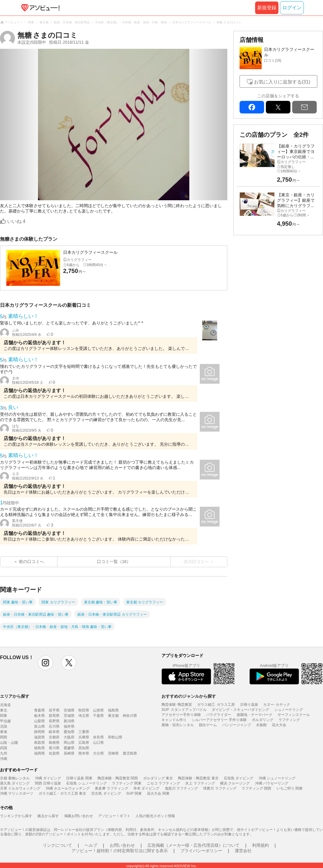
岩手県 (54, 710)
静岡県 (39, 732)
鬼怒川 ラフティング (181, 788)
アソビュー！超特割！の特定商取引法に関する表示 (120, 851)
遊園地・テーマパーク (255, 715)
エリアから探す (15, 696)
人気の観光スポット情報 (155, 816)
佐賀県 (54, 753)
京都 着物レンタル (15, 778)
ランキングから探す (16, 816)
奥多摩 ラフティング (111, 788)
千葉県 (98, 716)
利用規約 (260, 845)
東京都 (113, 716)
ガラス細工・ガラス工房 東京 (62, 793)
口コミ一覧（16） (114, 562)
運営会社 (243, 851)
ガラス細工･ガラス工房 (216, 705)
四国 (4, 748)
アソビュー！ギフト (114, 816)
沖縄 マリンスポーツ (17, 793)
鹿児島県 (130, 753)
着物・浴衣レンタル (178, 725)
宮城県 (69, 710)
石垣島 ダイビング (239, 778)
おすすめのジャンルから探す (189, 696)
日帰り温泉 (249, 705)
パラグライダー (219, 715)
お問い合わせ (122, 845)
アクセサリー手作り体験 (181, 715)
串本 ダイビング (146, 788)
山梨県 (39, 721)
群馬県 (54, 716)
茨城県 (69, 716)
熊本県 (84, 753)
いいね (16, 221)
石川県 (54, 726)
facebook (252, 107)
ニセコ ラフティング (163, 783)
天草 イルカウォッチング (20, 788)
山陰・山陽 (9, 743)
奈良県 (98, 737)
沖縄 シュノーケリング (277, 778)
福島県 (113, 710)
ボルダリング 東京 (158, 778)
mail (304, 107)
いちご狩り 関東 (290, 788)
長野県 (54, 721)
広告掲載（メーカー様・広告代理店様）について (194, 845)
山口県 (98, 743)
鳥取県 (39, 743)
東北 (4, 710)
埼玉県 (84, 716)
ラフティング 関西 (256, 788)
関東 (4, 716)
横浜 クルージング (235, 783)
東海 (4, 732)
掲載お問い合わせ (79, 816)
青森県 (39, 710)
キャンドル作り (174, 720)
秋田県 (84, 710)
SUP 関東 (134, 793)
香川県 (54, 748)
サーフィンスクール (294, 715)
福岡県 (39, 753)
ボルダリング (263, 720)
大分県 (98, 753)
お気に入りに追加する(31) (282, 82)
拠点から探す (48, 816)
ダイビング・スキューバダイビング (240, 710)
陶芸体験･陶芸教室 (177, 705)
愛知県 (69, 732)
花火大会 (279, 725)
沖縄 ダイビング (48, 778)
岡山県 (69, 743)
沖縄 (4, 759)
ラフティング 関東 (127, 783)
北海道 (5, 705)
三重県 (84, 732)
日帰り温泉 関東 (79, 778)
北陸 (4, 726)
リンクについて (57, 845)
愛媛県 (69, 748)
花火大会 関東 (158, 793)
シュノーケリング (289, 710)
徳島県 (39, 748)
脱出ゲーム (208, 725)
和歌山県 (115, 737)
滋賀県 (39, 737)
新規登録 (267, 8)
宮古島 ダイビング (106, 793)
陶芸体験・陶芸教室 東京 (198, 778)
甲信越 (5, 721)
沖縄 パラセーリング (272, 783)
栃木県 (39, 716)
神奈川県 (130, 716)
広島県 (84, 743)
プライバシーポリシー (201, 851)
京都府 (54, 737)
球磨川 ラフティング (220, 788)
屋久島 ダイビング (15, 783)
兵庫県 (84, 737)
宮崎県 (113, 753)
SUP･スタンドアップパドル (184, 710)
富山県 (39, 726)
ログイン (292, 8)
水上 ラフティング (200, 783)
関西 (4, 737)
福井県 (69, 726)
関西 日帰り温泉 (48, 783)
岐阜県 (54, 732)
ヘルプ (91, 845)
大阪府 (69, 737)
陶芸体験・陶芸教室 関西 (118, 778)
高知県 (84, 748)
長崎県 (69, 753)
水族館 (261, 725)
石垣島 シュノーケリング (86, 783)
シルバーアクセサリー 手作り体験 (219, 720)
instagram (45, 663)
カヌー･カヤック (277, 705)
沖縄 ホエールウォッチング (68, 788)
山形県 (98, 710)
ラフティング (289, 720)
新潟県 (69, 721)
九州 (4, 753)
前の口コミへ (31, 562)
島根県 (54, 743)
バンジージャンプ (237, 725)
